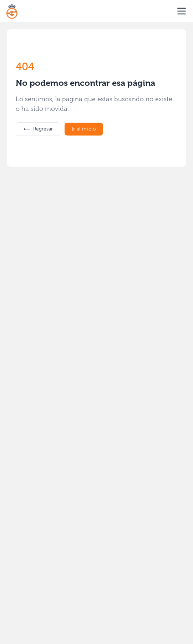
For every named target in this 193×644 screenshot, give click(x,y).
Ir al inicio (84, 129)
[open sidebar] (182, 11)
